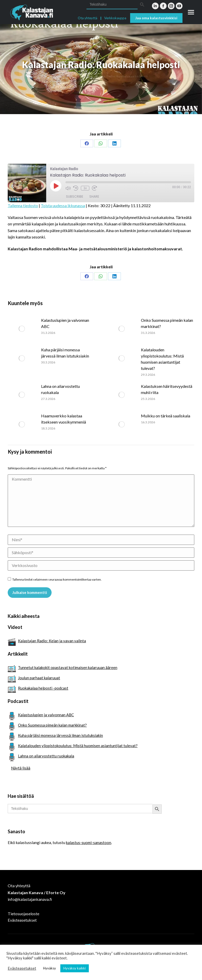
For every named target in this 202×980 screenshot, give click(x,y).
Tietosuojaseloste (23, 914)
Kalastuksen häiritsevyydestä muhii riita (167, 389)
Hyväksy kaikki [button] (75, 968)
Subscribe (75, 196)
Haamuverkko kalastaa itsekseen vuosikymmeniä (64, 419)
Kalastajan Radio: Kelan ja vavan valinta (52, 641)
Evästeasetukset (22, 920)
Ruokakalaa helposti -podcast (43, 688)
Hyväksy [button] (50, 968)
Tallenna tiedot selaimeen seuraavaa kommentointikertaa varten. (57, 579)
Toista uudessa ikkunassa (63, 205)
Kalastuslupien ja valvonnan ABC (65, 323)
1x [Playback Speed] (85, 188)
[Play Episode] (56, 186)
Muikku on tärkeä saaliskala (166, 416)
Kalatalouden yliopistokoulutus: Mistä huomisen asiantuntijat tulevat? (162, 359)
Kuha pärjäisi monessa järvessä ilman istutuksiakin (65, 353)
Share (94, 196)
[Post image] (22, 329)
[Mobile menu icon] (191, 12)
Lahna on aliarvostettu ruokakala (60, 389)
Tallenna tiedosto (23, 205)
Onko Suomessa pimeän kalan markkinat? (167, 323)
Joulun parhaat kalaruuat (39, 678)
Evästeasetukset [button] (22, 968)
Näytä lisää (21, 768)
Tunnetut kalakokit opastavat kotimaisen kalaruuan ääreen (68, 667)
